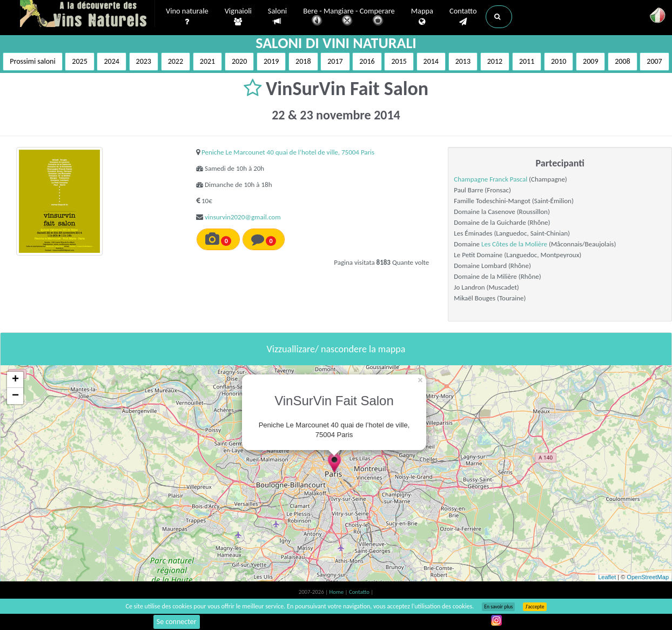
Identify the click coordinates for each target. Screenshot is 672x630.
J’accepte (535, 607)
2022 (176, 61)
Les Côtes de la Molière (514, 244)
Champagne (472, 179)
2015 (399, 61)
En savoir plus (498, 607)
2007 (654, 61)
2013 (463, 61)
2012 (495, 61)
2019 (271, 61)
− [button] (15, 396)
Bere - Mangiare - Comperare (349, 18)
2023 (144, 61)
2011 (527, 61)
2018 (303, 61)
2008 (622, 61)
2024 (111, 61)
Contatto (463, 17)
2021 (207, 61)
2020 (239, 61)
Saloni (277, 16)
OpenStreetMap (648, 577)
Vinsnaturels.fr (88, 15)
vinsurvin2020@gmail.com (243, 217)
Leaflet (607, 577)
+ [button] (15, 380)
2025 (79, 61)
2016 (367, 61)
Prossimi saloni (32, 61)
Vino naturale (187, 17)
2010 (559, 61)
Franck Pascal (508, 179)
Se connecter (177, 622)
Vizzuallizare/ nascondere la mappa (336, 349)
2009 (590, 61)
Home (337, 592)
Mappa (422, 17)
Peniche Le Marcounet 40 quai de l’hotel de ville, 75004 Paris (288, 152)
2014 (431, 61)
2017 (335, 61)
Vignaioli (238, 17)
